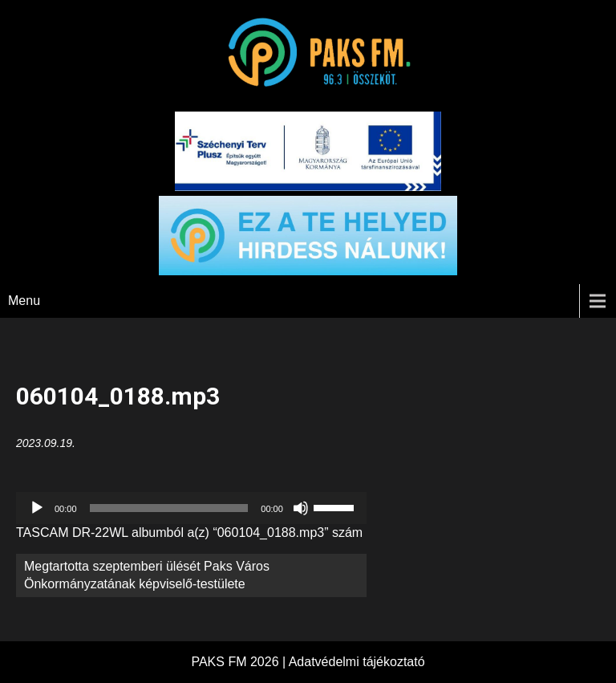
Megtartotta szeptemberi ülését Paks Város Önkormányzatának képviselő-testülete (147, 575)
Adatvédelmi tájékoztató (357, 662)
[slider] (169, 508)
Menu (24, 301)
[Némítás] (301, 508)
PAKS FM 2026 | (239, 662)
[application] (191, 508)
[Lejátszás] (37, 508)
